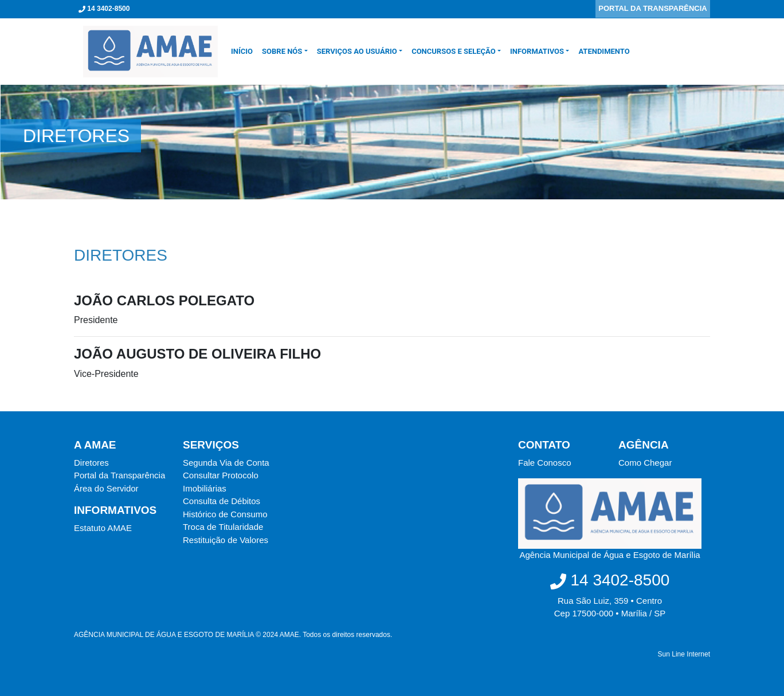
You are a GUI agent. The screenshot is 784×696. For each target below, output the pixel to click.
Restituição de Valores (226, 540)
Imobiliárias (205, 488)
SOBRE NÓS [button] (282, 51)
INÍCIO (244, 51)
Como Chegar (645, 463)
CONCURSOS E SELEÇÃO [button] (454, 51)
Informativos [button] (537, 51)
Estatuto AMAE (103, 528)
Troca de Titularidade (223, 527)
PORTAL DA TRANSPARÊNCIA (652, 8)
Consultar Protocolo (221, 475)
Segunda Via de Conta (226, 463)
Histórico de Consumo (225, 514)
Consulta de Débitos (222, 501)
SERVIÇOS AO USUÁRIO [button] (357, 51)
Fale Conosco (545, 463)
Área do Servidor (106, 488)
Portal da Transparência (119, 475)
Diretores (91, 463)
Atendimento (604, 51)
